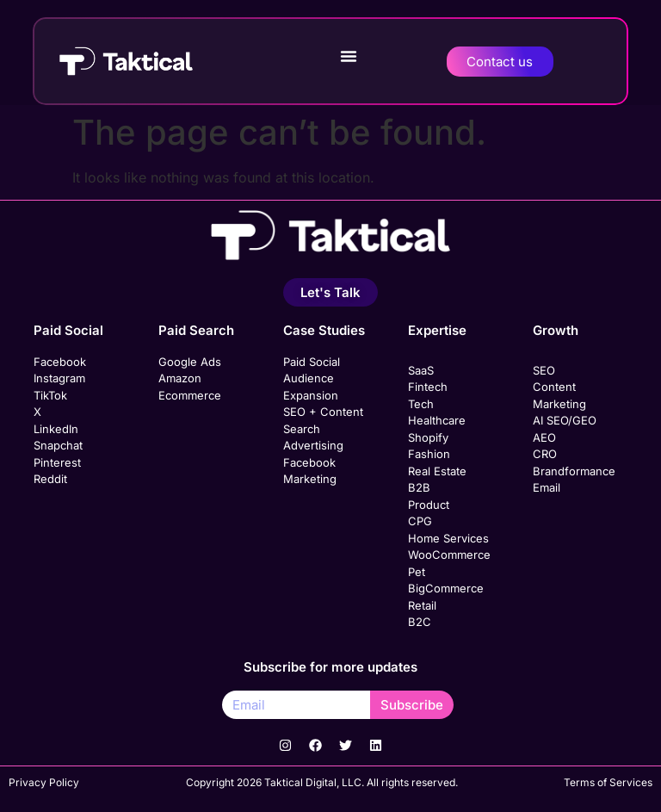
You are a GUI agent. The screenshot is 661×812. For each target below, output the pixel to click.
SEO (544, 370)
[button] (349, 56)
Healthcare (437, 420)
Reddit (50, 479)
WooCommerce (449, 555)
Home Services (448, 538)
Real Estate (437, 471)
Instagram (59, 378)
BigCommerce (446, 588)
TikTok (50, 395)
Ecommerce (190, 395)
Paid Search (196, 330)
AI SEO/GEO (565, 420)
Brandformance (574, 471)
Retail (422, 605)
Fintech (428, 387)
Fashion (429, 454)
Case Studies (324, 330)
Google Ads (190, 362)
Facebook (60, 362)
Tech (421, 404)
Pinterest (57, 462)
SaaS (421, 370)
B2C (420, 622)
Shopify (428, 437)
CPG (420, 521)
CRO (545, 454)
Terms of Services (608, 782)
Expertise (437, 330)
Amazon (180, 378)
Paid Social (68, 330)
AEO (544, 437)
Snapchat (58, 445)
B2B (419, 487)
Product (429, 505)
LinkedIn (56, 429)
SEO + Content (323, 412)
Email (547, 487)
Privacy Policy (44, 782)
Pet (417, 572)
